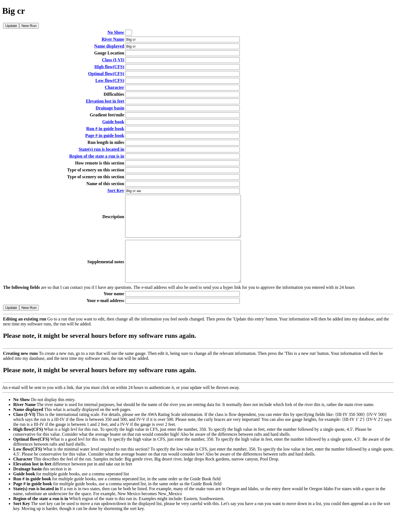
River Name (103, 39)
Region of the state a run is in (87, 156)
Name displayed (99, 46)
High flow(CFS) (99, 67)
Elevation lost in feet (95, 101)
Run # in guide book (95, 129)
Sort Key (106, 190)
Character (105, 87)
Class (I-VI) (103, 60)
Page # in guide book (95, 135)
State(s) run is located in (91, 149)
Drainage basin (100, 108)
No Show (106, 32)
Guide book (103, 122)
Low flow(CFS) (100, 80)
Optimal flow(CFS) (96, 74)
